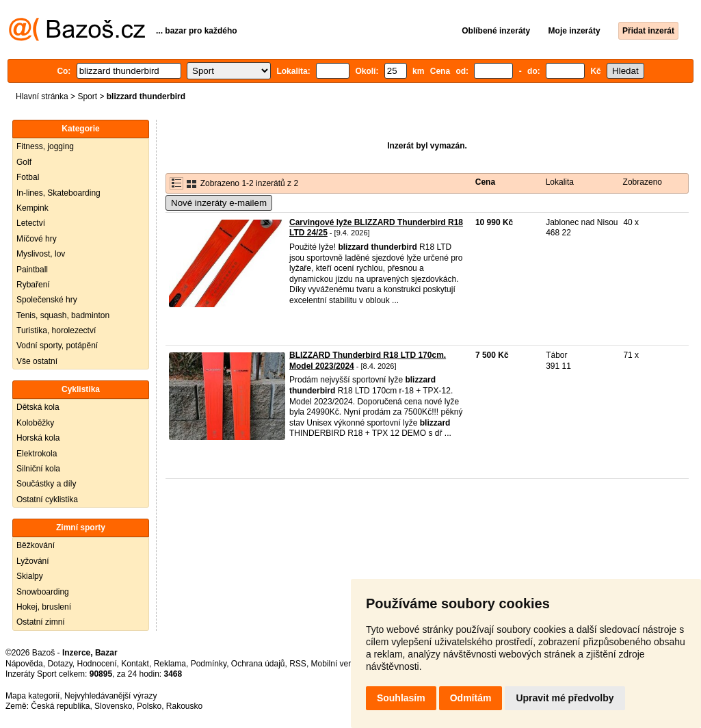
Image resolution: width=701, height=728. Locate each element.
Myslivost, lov (41, 254)
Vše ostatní (37, 361)
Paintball (32, 270)
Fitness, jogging (45, 146)
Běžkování (36, 545)
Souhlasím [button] (401, 698)
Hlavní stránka (42, 96)
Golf (24, 162)
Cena (485, 182)
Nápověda (24, 664)
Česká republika (60, 706)
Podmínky (209, 664)
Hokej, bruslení (44, 607)
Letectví (31, 223)
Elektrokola (37, 454)
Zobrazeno (643, 182)
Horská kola (38, 438)
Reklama (170, 664)
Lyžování (33, 561)
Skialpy (30, 576)
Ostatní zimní (41, 622)
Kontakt (135, 664)
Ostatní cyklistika (47, 499)
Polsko (149, 706)
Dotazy (59, 664)
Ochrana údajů (258, 664)
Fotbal (28, 177)
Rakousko (184, 706)
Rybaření (33, 285)
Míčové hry (37, 239)
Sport (87, 96)
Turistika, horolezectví (56, 330)
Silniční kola (38, 469)
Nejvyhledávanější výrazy (110, 696)
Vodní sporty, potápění (57, 346)
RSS (298, 664)
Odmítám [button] (471, 698)
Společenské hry (47, 300)
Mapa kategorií (32, 696)
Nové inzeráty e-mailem (219, 203)
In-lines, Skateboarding (58, 193)
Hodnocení (97, 664)
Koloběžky (35, 423)
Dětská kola (38, 407)
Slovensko (113, 706)
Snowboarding (43, 592)
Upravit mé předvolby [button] (565, 698)
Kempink (32, 208)
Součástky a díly (46, 484)
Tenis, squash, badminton (63, 315)
